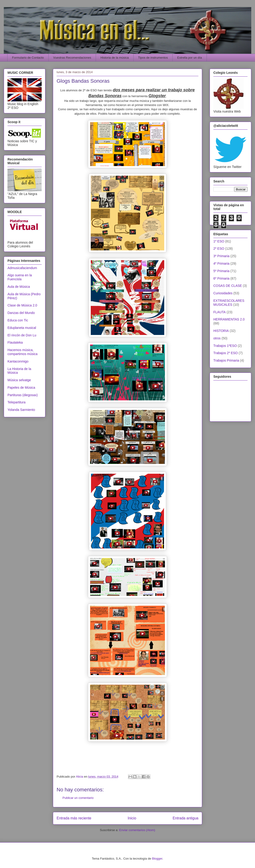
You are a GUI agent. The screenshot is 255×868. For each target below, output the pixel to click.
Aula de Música (19, 287)
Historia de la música (115, 58)
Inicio (132, 818)
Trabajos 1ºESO (225, 346)
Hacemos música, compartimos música (22, 352)
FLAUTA (220, 312)
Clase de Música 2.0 (22, 305)
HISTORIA (221, 331)
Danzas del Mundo (21, 313)
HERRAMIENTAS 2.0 (229, 319)
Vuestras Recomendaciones (72, 58)
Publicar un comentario (78, 798)
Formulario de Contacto (28, 58)
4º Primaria (221, 263)
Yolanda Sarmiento (21, 410)
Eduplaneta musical (22, 328)
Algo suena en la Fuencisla (20, 277)
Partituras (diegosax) (23, 395)
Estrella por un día (190, 58)
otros (217, 338)
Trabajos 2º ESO (226, 353)
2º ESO (219, 249)
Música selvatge (19, 380)
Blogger (157, 859)
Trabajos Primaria (226, 360)
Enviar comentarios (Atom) (137, 830)
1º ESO (219, 241)
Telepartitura (16, 402)
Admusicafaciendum (22, 268)
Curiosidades (223, 293)
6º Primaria (221, 278)
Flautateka (15, 342)
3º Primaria (221, 256)
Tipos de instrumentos (153, 58)
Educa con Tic (18, 320)
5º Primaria (221, 271)
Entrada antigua (186, 818)
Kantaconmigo (18, 361)
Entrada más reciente (74, 818)
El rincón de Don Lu (22, 335)
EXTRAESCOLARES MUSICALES (229, 303)
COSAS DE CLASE (228, 286)
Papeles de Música (21, 388)
